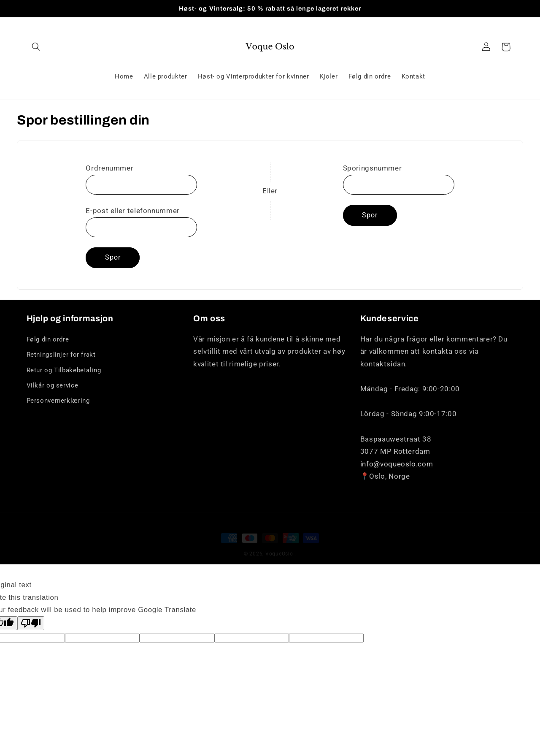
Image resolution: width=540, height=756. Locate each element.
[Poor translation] (31, 623)
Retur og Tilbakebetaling (64, 370)
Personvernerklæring (58, 401)
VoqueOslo (279, 546)
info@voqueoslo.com (397, 464)
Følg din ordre (48, 339)
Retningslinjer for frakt (61, 355)
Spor (113, 257)
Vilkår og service (53, 385)
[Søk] (36, 47)
